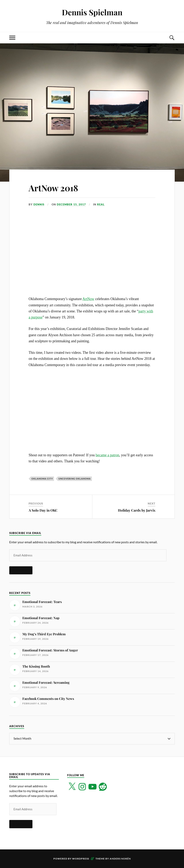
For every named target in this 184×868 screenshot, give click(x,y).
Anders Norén (120, 859)
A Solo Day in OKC (43, 510)
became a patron (108, 455)
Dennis (39, 204)
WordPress (81, 859)
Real (101, 204)
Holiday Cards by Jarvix (137, 510)
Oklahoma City (42, 479)
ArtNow (88, 299)
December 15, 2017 (71, 204)
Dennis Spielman (92, 12)
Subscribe (21, 570)
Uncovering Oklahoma (75, 479)
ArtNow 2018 (55, 188)
